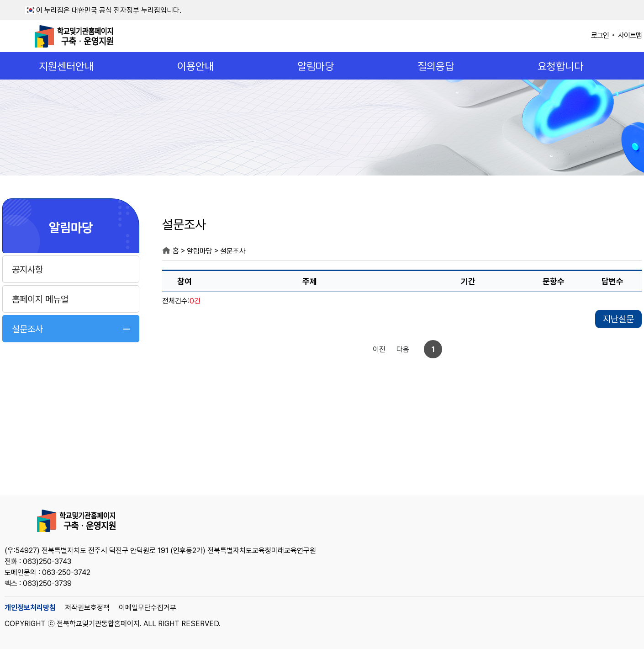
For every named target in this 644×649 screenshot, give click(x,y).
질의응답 (436, 66)
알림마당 (316, 66)
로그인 (600, 35)
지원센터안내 (66, 66)
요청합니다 (560, 66)
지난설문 (618, 319)
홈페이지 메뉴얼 (40, 299)
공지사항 (27, 270)
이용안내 (195, 66)
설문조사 (27, 329)
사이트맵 (630, 35)
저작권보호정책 (87, 608)
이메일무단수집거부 (148, 608)
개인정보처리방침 (30, 608)
